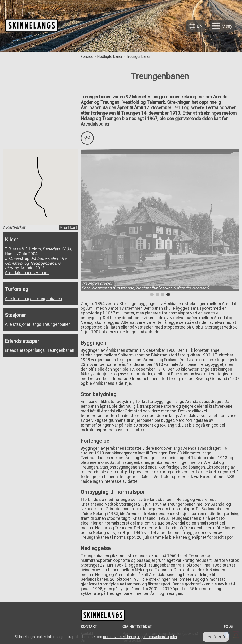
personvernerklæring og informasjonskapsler (140, 637)
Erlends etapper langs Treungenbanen (40, 350)
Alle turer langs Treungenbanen (33, 299)
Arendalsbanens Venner (27, 273)
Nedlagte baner (110, 57)
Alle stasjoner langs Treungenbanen (38, 324)
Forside (87, 57)
